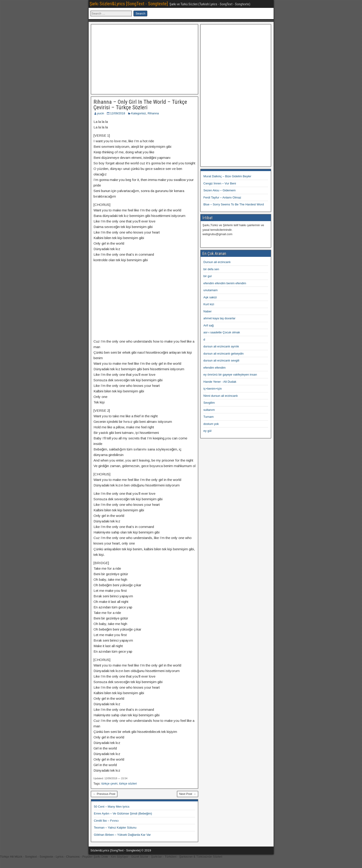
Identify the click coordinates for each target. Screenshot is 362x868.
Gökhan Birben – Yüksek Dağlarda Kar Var (122, 835)
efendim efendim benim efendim (225, 283)
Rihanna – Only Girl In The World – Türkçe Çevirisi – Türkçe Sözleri (140, 105)
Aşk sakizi (210, 297)
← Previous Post (104, 794)
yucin (101, 113)
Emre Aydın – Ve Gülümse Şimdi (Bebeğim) (123, 813)
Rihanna (153, 113)
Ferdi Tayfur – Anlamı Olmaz (222, 197)
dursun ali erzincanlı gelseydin (223, 354)
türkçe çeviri (109, 784)
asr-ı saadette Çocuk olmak (222, 332)
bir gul (207, 276)
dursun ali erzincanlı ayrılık (221, 346)
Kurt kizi (209, 304)
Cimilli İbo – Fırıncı (106, 821)
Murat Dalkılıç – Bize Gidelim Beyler (227, 176)
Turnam (208, 417)
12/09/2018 (118, 113)
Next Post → (188, 794)
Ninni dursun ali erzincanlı (221, 396)
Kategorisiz (139, 113)
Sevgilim (209, 403)
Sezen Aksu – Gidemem (219, 190)
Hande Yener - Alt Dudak (220, 382)
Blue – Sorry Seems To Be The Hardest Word (234, 204)
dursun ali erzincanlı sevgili (221, 360)
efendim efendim (214, 368)
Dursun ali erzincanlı (217, 262)
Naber (207, 311)
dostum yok (211, 424)
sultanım (209, 410)
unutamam (210, 290)
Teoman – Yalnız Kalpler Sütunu (115, 828)
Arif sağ (208, 325)
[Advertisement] (145, 59)
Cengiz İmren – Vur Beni (220, 183)
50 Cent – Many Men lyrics (112, 807)
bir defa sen (211, 269)
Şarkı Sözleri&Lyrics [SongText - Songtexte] (129, 4)
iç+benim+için (213, 389)
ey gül (207, 431)
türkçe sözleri (128, 784)
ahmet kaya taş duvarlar (219, 318)
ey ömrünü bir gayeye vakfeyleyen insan (230, 375)
